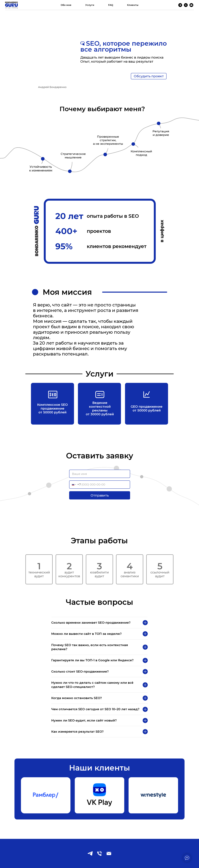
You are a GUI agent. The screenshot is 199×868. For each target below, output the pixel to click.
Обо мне (66, 5)
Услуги (90, 5)
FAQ (111, 5)
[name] (100, 474)
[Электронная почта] (191, 5)
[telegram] (90, 853)
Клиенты (133, 5)
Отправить (100, 495)
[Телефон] (186, 5)
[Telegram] (180, 5)
